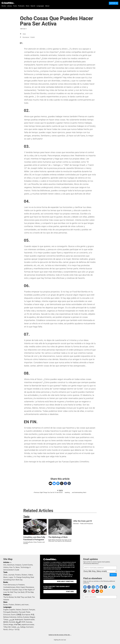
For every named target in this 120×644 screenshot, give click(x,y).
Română (12, 622)
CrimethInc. (8, 3)
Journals (11, 575)
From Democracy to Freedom (14, 585)
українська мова (28, 625)
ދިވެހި (18, 627)
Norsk (5, 629)
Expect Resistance (27, 587)
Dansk (6, 625)
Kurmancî (30, 627)
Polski (28, 612)
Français (32, 610)
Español (12, 610)
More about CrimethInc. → (66, 581)
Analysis (18, 565)
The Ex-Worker (9, 597)
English (33, 37)
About (47, 6)
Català (14, 627)
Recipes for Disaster (11, 590)
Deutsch (25, 610)
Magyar (32, 617)
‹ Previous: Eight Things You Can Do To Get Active (48, 492)
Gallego (23, 627)
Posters (18, 575)
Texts (24, 34)
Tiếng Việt (7, 627)
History (6, 567)
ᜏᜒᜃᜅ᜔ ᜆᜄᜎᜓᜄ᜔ (14, 629)
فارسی (11, 620)
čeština (20, 617)
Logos (11, 577)
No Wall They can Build (23, 597)
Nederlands (19, 620)
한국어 (6, 622)
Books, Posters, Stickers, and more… (16, 605)
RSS (10, 563)
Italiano (19, 610)
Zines (5, 575)
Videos (30, 575)
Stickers (24, 575)
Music (6, 577)
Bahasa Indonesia (10, 617)
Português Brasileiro (11, 612)
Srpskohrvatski (29, 620)
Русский (22, 612)
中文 (33, 615)
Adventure (11, 565)
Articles (6, 562)
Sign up (113, 575)
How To (12, 567)
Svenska (29, 622)
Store (28, 6)
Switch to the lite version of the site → (60, 635)
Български (26, 37)
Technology (25, 567)
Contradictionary (9, 587)
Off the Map (29, 592)
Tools (15, 6)
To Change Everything (22, 577)
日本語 (19, 615)
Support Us (114, 3)
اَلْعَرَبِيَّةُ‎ (18, 622)
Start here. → (71, 592)
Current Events (27, 565)
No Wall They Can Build (16, 592)
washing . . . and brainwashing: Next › (76, 492)
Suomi (13, 615)
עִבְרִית (11, 625)
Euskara (26, 617)
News (18, 567)
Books (4, 6)
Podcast (6, 595)
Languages (40, 6)
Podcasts (21, 6)
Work (18, 587)
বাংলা (23, 622)
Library (10, 6)
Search (33, 6)
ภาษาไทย (17, 625)
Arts (5, 565)
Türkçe (6, 620)
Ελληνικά (7, 615)
